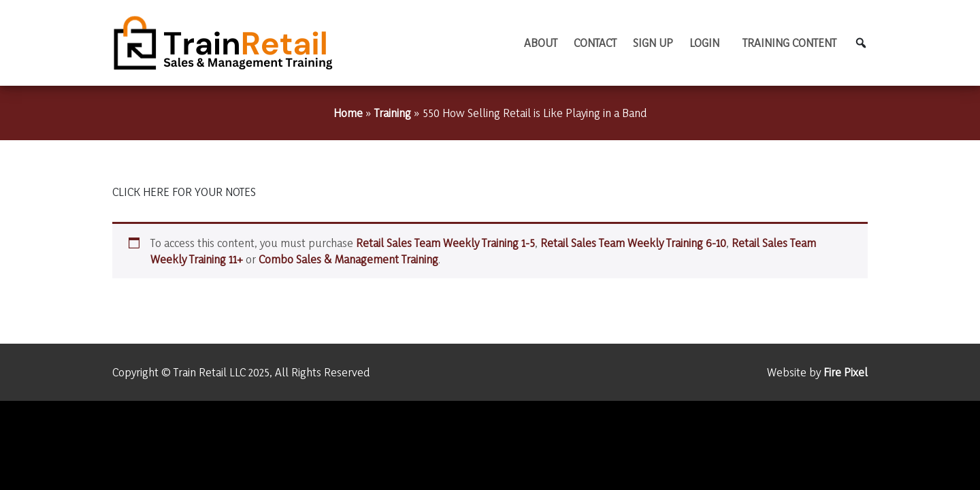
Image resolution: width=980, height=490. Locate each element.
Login (704, 43)
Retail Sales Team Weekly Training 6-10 (633, 243)
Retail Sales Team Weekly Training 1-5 (445, 243)
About (541, 43)
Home (348, 113)
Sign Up (653, 43)
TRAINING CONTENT (789, 43)
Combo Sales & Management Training (348, 259)
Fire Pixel (846, 372)
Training (393, 113)
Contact (595, 43)
